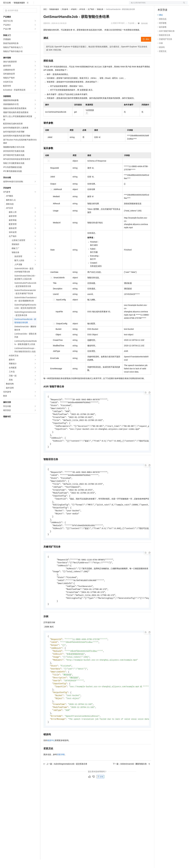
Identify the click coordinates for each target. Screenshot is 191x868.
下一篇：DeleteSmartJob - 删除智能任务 (131, 784)
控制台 (167, 4)
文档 (155, 4)
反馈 (100, 797)
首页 (45, 18)
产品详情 (131, 32)
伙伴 (73, 4)
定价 (58, 4)
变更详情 (61, 775)
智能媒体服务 (19, 11)
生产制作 (91, 18)
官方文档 (7, 11)
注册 (173, 4)
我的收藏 (144, 32)
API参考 (74, 18)
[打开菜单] (4, 4)
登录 (183, 4)
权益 (51, 4)
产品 (35, 4)
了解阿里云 (88, 4)
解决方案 (43, 4)
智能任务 (100, 18)
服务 (79, 4)
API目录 (82, 18)
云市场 (65, 4)
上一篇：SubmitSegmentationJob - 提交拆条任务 (65, 784)
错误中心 (51, 761)
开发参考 (65, 18)
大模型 (27, 4)
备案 (161, 4)
